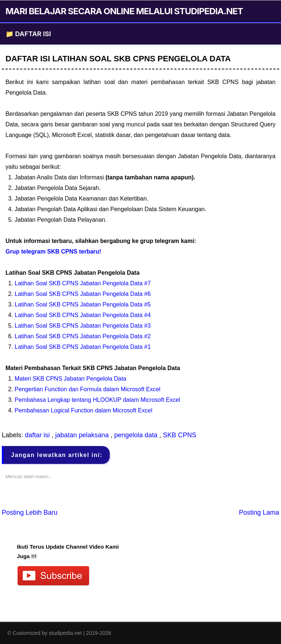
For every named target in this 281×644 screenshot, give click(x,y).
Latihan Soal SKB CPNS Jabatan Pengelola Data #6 (83, 294)
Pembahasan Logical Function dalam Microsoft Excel (83, 410)
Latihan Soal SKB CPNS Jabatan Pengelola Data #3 (83, 326)
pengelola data (137, 435)
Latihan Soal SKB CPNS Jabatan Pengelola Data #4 (83, 315)
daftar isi (38, 435)
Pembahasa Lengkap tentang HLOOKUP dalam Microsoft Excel (97, 400)
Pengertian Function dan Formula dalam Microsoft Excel (87, 389)
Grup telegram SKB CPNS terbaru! (53, 251)
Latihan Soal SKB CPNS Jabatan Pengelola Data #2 (83, 336)
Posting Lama (259, 512)
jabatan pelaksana (83, 435)
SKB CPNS (179, 435)
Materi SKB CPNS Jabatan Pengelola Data (70, 379)
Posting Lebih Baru (30, 512)
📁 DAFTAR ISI (28, 34)
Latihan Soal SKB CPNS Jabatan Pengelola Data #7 (83, 283)
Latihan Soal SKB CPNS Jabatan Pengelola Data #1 (83, 347)
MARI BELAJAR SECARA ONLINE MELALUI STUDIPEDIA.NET (124, 11)
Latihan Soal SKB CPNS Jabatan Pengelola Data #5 (83, 304)
